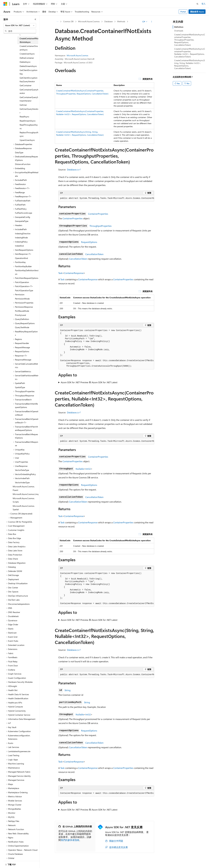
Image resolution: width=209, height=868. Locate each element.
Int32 (88, 469)
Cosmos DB (68, 21)
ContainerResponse (74, 273)
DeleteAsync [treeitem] (25, 62)
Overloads (179, 31)
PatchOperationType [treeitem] (24, 290)
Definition (179, 27)
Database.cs (73, 169)
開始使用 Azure (197, 12)
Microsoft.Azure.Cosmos (89, 21)
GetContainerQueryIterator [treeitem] (29, 91)
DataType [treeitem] (19, 152)
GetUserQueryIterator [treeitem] (29, 111)
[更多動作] (152, 22)
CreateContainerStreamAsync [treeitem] (29, 48)
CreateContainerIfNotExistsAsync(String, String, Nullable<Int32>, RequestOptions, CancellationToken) (190, 64)
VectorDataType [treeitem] (22, 470)
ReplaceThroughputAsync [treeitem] (29, 134)
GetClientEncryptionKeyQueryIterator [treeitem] (29, 80)
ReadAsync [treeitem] (24, 117)
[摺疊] (35, 19)
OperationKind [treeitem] (21, 258)
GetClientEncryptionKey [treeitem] (29, 72)
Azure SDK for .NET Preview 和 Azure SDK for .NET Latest (89, 382)
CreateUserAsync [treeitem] (27, 54)
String (67, 690)
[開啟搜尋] (197, 4)
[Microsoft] (5, 4)
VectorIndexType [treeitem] (22, 482)
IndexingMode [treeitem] (21, 238)
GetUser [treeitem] (23, 105)
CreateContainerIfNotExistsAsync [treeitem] (29, 40)
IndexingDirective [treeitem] (23, 233)
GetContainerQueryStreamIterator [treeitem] (29, 99)
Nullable (80, 469)
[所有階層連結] (57, 22)
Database (108, 21)
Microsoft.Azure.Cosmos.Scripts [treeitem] (24, 500)
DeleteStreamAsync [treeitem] (28, 66)
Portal (183, 12)
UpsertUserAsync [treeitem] (27, 140)
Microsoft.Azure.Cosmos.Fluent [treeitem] (24, 488)
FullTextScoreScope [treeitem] (24, 213)
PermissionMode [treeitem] (22, 299)
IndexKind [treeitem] (19, 246)
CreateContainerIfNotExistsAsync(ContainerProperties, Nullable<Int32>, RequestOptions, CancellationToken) (190, 53)
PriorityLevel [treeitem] (20, 315)
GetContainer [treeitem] (26, 85)
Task (60, 273)
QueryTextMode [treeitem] (22, 327)
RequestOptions (89, 242)
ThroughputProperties (101, 226)
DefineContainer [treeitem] (27, 58)
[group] (106, 198)
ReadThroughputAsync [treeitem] (29, 127)
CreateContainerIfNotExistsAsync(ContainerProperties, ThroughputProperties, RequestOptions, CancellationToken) (190, 40)
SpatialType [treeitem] (20, 387)
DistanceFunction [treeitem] (23, 164)
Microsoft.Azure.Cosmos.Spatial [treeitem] (24, 508)
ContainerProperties (98, 214)
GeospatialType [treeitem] (22, 221)
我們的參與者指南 (70, 840)
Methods (121, 21)
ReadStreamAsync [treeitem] (28, 121)
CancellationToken (94, 254)
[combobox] (20, 25)
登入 (204, 4)
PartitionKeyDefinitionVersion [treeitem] (27, 272)
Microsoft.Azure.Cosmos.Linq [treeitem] (26, 494)
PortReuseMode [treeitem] (22, 311)
